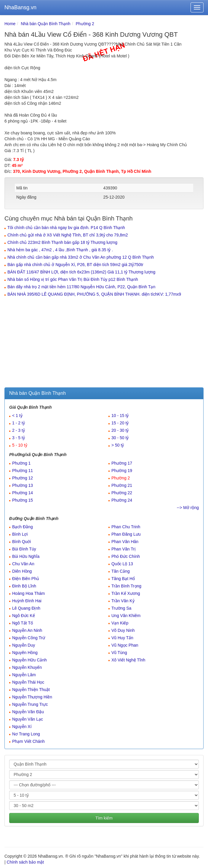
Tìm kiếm (104, 818)
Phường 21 (122, 485)
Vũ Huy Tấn (122, 638)
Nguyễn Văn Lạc (28, 719)
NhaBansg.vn (20, 7)
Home (10, 24)
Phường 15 (23, 500)
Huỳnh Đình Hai (27, 601)
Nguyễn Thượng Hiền (32, 697)
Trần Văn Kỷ (123, 601)
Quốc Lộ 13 (122, 564)
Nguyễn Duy (24, 645)
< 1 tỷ (17, 416)
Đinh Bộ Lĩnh (24, 586)
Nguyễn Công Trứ (29, 638)
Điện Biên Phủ (26, 579)
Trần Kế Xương (126, 593)
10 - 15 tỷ (120, 416)
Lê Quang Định (26, 608)
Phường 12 (23, 478)
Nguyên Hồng (25, 653)
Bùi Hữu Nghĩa (26, 556)
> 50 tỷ (118, 445)
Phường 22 (122, 493)
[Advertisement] (104, 343)
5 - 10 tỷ (20, 445)
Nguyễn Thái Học (28, 682)
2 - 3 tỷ (19, 430)
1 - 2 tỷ (19, 423)
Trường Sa (121, 608)
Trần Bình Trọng (126, 586)
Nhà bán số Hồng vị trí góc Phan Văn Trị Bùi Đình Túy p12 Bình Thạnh (73, 279)
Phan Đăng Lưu (126, 534)
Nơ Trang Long (26, 734)
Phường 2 (85, 24)
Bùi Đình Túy (24, 549)
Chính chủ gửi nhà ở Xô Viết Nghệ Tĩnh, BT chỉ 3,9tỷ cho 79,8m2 (68, 235)
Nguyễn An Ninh (27, 630)
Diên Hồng (22, 571)
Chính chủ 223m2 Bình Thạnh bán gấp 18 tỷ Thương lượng (62, 242)
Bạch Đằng (23, 527)
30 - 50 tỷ (120, 438)
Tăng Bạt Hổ (123, 579)
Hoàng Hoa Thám (28, 593)
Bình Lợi (20, 534)
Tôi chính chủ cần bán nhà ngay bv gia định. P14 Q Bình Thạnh (66, 228)
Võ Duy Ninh (123, 630)
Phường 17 (122, 463)
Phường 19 (122, 471)
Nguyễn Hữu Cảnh (29, 660)
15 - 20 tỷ (120, 423)
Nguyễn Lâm (24, 675)
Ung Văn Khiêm (126, 616)
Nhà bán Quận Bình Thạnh (46, 24)
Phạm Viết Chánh (28, 741)
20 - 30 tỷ (120, 430)
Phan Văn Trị (124, 549)
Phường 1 (21, 463)
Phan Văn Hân (125, 542)
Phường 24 (122, 500)
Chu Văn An (23, 564)
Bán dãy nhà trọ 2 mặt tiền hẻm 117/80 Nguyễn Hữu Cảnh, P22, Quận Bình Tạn (81, 287)
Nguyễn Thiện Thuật (31, 690)
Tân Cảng (121, 571)
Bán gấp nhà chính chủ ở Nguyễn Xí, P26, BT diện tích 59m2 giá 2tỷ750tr (75, 265)
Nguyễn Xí (22, 727)
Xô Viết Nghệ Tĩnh (128, 660)
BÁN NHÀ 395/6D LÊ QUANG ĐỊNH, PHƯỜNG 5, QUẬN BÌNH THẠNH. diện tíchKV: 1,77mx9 (94, 294)
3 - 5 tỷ (19, 438)
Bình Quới (21, 542)
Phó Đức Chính (126, 556)
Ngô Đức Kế (24, 616)
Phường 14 (23, 493)
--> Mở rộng (188, 508)
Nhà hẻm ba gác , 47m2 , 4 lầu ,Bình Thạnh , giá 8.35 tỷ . (60, 250)
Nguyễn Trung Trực (30, 704)
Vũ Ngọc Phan (125, 645)
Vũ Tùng (119, 653)
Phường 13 (23, 485)
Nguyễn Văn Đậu (28, 712)
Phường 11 (23, 471)
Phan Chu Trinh (126, 527)
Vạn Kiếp (120, 623)
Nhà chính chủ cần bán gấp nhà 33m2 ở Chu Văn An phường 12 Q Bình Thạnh (81, 257)
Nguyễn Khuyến (27, 667)
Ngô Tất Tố (23, 623)
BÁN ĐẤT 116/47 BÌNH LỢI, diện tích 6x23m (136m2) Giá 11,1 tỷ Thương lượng (81, 272)
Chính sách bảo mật (25, 862)
